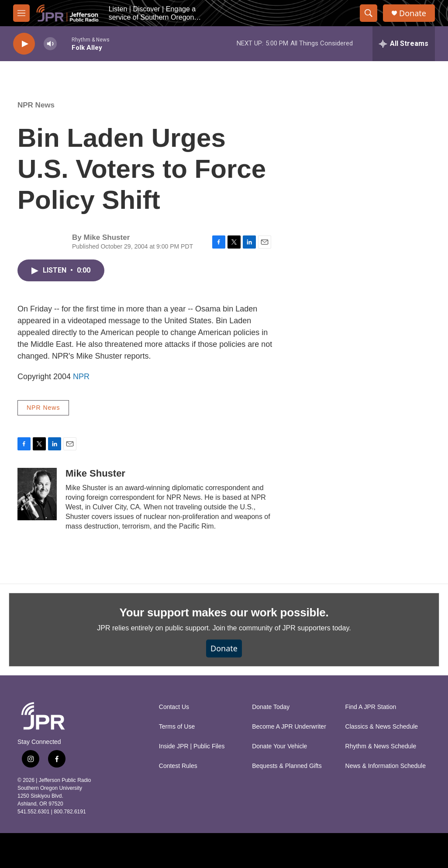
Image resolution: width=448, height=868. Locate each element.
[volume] (50, 44)
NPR (81, 377)
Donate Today (271, 707)
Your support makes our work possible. (224, 612)
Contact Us (174, 707)
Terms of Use (177, 727)
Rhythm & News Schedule (381, 746)
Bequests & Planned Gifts (287, 766)
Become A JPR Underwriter (289, 727)
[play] (24, 44)
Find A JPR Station (371, 707)
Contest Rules (178, 766)
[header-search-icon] (369, 13)
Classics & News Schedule (382, 727)
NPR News (36, 105)
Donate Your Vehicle (279, 746)
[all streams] (404, 44)
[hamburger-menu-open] (21, 13)
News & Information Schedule (386, 766)
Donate (413, 13)
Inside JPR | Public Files (192, 746)
